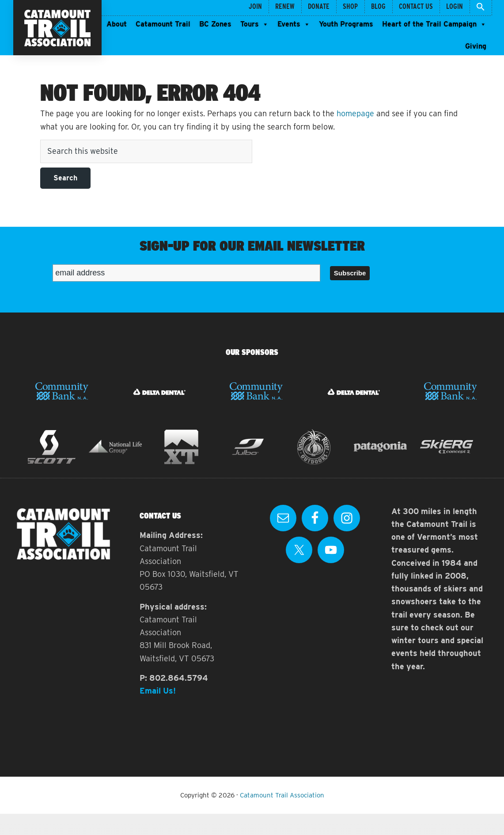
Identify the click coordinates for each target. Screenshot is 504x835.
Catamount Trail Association (282, 795)
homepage (355, 113)
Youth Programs (346, 24)
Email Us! (158, 691)
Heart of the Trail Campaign (434, 24)
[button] (481, 8)
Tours (254, 24)
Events (294, 24)
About (117, 24)
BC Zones (215, 24)
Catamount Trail (163, 24)
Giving (476, 46)
